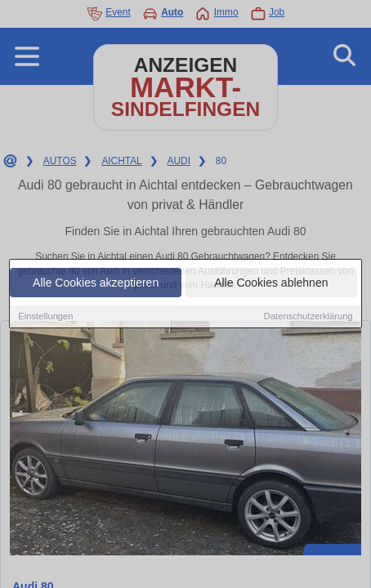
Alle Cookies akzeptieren (96, 283)
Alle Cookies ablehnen (271, 283)
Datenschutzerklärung (308, 317)
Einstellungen (45, 317)
